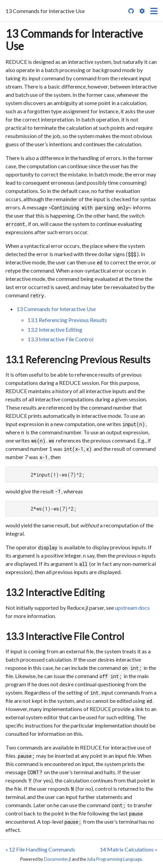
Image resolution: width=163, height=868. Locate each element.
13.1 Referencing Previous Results (67, 320)
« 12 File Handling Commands (40, 849)
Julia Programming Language (114, 859)
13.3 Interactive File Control (60, 339)
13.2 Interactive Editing (55, 329)
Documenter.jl (57, 859)
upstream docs (132, 608)
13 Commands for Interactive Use (74, 40)
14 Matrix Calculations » (129, 849)
